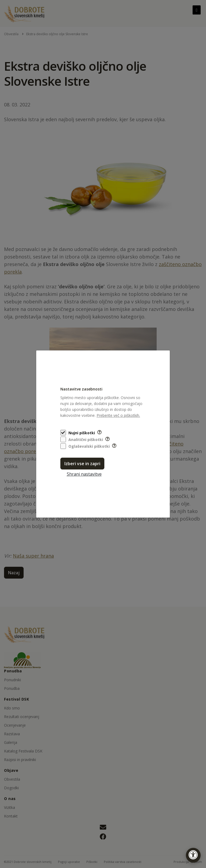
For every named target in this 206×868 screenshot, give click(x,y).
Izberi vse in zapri (82, 464)
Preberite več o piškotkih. (118, 415)
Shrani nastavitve (84, 474)
